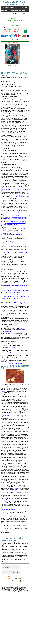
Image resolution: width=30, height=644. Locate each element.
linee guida (15, 490)
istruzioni (21, 487)
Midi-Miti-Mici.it (6, 571)
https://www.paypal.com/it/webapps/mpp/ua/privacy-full (14, 252)
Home (3, 7)
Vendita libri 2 (23, 7)
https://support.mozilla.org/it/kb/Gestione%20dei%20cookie (15, 290)
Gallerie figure (5, 10)
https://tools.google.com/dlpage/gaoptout (20, 197)
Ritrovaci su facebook (16, 572)
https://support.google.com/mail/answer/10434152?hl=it (14, 229)
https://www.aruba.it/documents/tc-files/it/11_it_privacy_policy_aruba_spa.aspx (11, 225)
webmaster (9, 415)
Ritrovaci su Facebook (15, 25)
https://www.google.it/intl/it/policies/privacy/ (15, 217)
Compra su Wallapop (13, 42)
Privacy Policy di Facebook (9, 509)
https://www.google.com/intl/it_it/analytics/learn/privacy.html (15, 189)
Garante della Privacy (9, 331)
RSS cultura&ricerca (17, 579)
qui (10, 352)
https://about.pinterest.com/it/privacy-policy (15, 223)
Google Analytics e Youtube (9, 348)
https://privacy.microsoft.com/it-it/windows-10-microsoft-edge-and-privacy (12, 293)
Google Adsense (6, 349)
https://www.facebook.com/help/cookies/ (15, 213)
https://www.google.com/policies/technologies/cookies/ (14, 243)
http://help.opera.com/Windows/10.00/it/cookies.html (17, 296)
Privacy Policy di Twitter (8, 514)
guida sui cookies (21, 330)
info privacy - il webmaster (6, 567)
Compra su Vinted (13, 65)
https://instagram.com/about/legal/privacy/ (16, 222)
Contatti (7, 7)
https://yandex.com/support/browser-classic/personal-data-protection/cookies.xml (13, 303)
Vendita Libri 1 (14, 7)
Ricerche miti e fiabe (16, 10)
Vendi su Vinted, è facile (15, 18)
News (24, 10)
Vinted (8, 500)
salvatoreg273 (23, 554)
